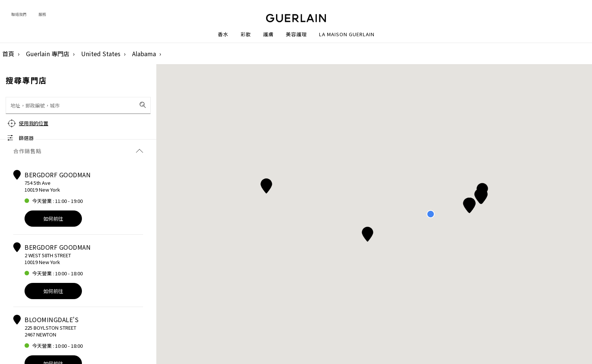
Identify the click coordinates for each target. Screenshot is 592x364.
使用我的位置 (34, 123)
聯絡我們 (19, 14)
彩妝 (246, 34)
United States (101, 54)
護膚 (268, 34)
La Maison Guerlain (347, 34)
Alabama (144, 54)
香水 (223, 34)
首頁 (8, 54)
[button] (481, 195)
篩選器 (26, 138)
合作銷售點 (78, 151)
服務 (42, 14)
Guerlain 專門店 (48, 54)
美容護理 (296, 34)
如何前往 (53, 219)
